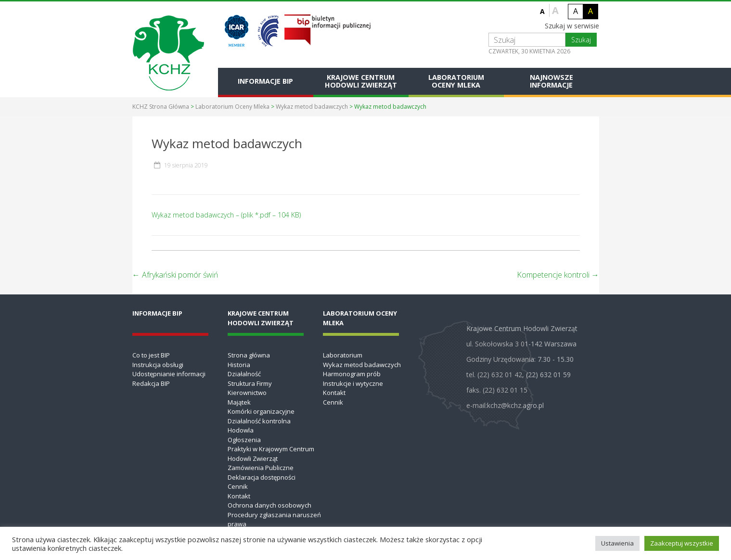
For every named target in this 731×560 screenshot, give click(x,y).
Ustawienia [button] (617, 543)
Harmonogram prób (352, 374)
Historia (239, 365)
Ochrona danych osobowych (269, 505)
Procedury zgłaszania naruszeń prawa (274, 520)
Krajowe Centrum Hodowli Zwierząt (361, 81)
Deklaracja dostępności (262, 477)
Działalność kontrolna (259, 421)
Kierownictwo (247, 393)
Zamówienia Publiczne (261, 468)
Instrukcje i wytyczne (353, 383)
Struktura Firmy (250, 383)
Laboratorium (343, 355)
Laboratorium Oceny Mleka (456, 81)
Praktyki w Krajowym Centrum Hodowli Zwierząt (271, 454)
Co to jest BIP (151, 355)
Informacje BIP (265, 81)
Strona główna (249, 355)
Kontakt (239, 496)
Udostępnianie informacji (169, 374)
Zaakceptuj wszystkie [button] (682, 543)
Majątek (239, 402)
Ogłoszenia (244, 440)
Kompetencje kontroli (558, 275)
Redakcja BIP (151, 383)
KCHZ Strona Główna (161, 107)
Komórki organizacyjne (261, 411)
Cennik (238, 486)
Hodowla (241, 430)
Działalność (244, 374)
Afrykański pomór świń (175, 275)
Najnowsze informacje (551, 81)
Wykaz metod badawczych (312, 107)
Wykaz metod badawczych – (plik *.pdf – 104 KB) (226, 215)
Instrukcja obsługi (158, 365)
